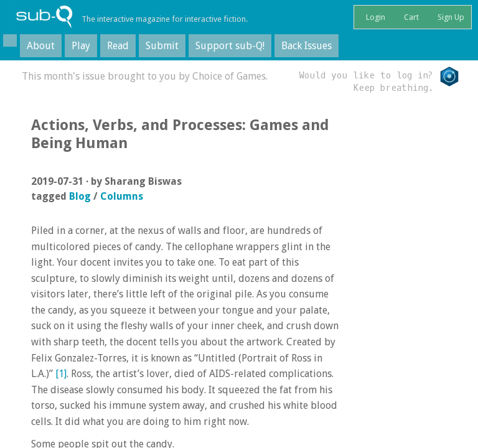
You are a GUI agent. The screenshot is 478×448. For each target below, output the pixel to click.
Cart (410, 17)
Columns (122, 196)
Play (81, 46)
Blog (80, 196)
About (41, 46)
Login (375, 17)
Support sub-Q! (230, 46)
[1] (61, 374)
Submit (162, 46)
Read (118, 46)
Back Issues (307, 46)
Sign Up (450, 17)
